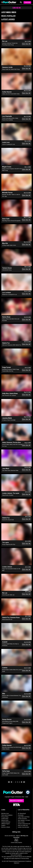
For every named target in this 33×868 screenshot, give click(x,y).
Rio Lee (5, 41)
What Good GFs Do (7, 619)
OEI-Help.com (24, 836)
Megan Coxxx (7, 167)
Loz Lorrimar (7, 293)
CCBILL (16, 841)
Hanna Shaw (6, 317)
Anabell (5, 642)
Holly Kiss (5, 393)
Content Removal (6, 822)
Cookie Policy (5, 819)
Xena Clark (6, 219)
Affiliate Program (6, 824)
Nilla (4, 694)
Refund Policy (5, 820)
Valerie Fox (6, 343)
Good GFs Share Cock (8, 520)
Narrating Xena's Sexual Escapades (11, 221)
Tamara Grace (7, 268)
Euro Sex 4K (26, 44)
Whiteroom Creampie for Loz (10, 294)
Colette (5, 668)
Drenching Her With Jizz (8, 595)
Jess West (6, 469)
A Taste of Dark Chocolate (9, 420)
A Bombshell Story (7, 270)
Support (3, 825)
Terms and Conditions (7, 815)
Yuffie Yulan (6, 771)
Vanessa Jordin (7, 67)
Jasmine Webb (7, 418)
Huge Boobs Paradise (8, 495)
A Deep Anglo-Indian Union (9, 245)
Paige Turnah (6, 367)
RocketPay (16, 837)
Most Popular (8, 16)
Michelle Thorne (7, 193)
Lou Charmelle (7, 116)
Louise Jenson (7, 493)
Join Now (27, 2)
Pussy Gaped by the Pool (9, 544)
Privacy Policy (5, 817)
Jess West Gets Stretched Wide (10, 470)
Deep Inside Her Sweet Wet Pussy (11, 69)
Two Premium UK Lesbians (9, 395)
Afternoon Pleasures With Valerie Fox (12, 345)
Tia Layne (16, 493)
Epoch (16, 839)
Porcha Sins (17, 442)
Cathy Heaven (7, 92)
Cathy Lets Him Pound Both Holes (11, 94)
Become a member (16, 801)
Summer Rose (15, 618)
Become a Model (6, 827)
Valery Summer (7, 442)
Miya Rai (5, 243)
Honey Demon (7, 719)
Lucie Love (6, 142)
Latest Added (8, 19)
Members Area (5, 813)
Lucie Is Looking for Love (9, 144)
